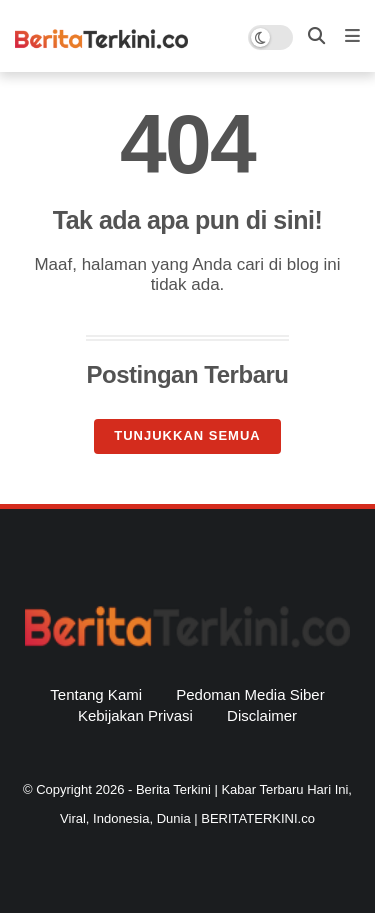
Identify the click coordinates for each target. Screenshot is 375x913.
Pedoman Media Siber (250, 694)
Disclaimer (262, 715)
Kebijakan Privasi (135, 715)
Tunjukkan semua (187, 435)
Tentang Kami (96, 694)
